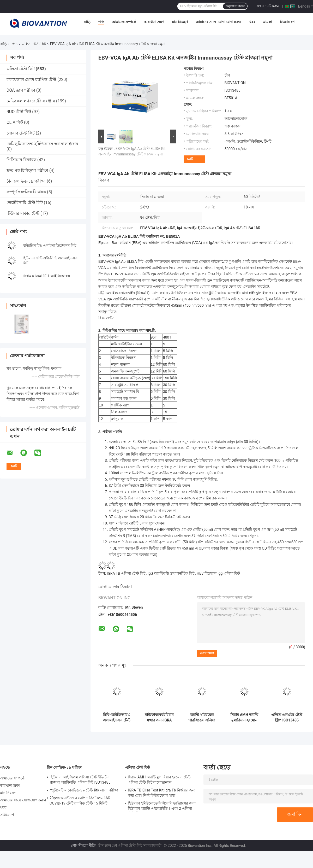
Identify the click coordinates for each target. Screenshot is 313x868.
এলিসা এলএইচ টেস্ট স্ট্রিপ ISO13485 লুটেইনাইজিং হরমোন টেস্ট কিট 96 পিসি (287, 718)
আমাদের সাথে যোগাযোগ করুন (218, 22)
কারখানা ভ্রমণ (154, 22)
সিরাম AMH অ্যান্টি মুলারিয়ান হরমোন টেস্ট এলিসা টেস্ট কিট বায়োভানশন (244, 718)
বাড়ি (87, 22)
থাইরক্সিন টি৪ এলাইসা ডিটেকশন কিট (50, 246)
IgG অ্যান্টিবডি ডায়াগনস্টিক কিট (171, 573)
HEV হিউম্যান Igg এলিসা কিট (218, 573)
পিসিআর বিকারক (21, 160)
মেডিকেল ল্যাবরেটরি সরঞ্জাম (31, 101)
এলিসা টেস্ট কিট (34, 44)
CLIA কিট (15, 122)
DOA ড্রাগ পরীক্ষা (21, 90)
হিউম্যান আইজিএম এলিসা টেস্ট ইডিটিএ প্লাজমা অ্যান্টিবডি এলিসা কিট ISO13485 (80, 780)
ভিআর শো (288, 22)
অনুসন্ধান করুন (235, 6)
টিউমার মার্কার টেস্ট (23, 213)
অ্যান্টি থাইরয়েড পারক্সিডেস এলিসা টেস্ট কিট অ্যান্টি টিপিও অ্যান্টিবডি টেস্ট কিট (202, 718)
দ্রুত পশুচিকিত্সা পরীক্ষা (27, 170)
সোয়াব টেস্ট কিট (21, 133)
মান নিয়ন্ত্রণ (180, 22)
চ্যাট (190, 159)
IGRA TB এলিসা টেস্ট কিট (126, 573)
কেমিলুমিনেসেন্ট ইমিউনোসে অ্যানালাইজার (42, 144)
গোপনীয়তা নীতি (83, 846)
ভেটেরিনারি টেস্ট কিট (25, 203)
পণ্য (101, 22)
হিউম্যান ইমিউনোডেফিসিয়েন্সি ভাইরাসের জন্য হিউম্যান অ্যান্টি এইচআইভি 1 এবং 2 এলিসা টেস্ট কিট (162, 807)
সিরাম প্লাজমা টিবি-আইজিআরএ (46, 276)
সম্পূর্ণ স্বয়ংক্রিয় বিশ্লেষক (26, 192)
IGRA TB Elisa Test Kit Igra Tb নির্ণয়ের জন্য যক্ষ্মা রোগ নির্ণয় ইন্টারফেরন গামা (162, 793)
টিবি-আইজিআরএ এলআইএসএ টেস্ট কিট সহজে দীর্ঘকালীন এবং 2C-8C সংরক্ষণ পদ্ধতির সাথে (117, 718)
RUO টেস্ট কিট (19, 112)
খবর (252, 22)
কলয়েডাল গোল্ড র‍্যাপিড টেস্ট (31, 80)
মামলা (268, 22)
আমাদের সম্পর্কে (124, 22)
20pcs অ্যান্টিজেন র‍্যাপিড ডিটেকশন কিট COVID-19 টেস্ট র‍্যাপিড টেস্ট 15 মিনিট (80, 801)
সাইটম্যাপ (7, 815)
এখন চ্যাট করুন (268, 6)
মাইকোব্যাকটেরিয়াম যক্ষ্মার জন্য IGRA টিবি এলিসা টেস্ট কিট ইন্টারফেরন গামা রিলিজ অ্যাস (159, 718)
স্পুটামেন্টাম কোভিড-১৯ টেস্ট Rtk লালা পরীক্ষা (84, 790)
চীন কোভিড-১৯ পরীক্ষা (26, 181)
